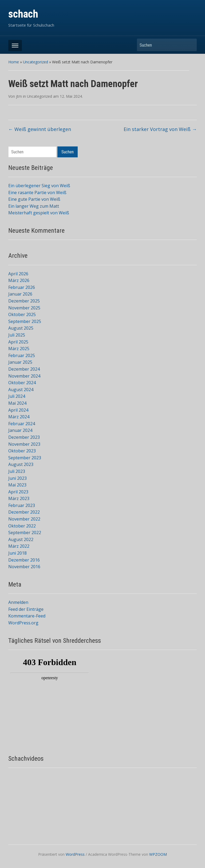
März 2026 (19, 280)
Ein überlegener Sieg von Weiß (39, 186)
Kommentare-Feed (27, 616)
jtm (19, 96)
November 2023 (24, 444)
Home (14, 62)
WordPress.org (23, 623)
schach (23, 14)
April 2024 (18, 410)
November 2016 (24, 567)
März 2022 (19, 546)
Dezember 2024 (24, 369)
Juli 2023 (17, 471)
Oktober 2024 (22, 383)
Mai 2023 (17, 485)
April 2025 (18, 342)
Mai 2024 (17, 403)
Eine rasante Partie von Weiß (37, 193)
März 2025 (19, 349)
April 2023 (18, 492)
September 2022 (25, 533)
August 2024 (21, 390)
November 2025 (24, 308)
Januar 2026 (20, 294)
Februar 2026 (22, 287)
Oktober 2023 (22, 451)
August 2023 (21, 464)
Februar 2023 (22, 505)
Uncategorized (36, 62)
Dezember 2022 (24, 512)
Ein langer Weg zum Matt (34, 206)
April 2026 (18, 274)
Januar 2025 (20, 362)
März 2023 (19, 498)
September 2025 (25, 321)
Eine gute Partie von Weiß (34, 199)
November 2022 (24, 519)
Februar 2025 (22, 355)
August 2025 (21, 328)
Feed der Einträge (26, 609)
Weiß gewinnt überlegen (40, 129)
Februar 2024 (22, 424)
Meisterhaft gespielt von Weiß (39, 213)
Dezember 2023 (24, 437)
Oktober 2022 (22, 526)
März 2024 (19, 417)
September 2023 (25, 458)
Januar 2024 (20, 430)
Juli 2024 (17, 396)
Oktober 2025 (22, 314)
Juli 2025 (17, 335)
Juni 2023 (17, 478)
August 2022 (21, 539)
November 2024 (24, 376)
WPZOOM (158, 854)
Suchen (190, 45)
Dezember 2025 (24, 301)
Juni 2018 (17, 553)
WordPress (75, 854)
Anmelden (18, 602)
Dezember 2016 (24, 560)
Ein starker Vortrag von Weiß (160, 129)
